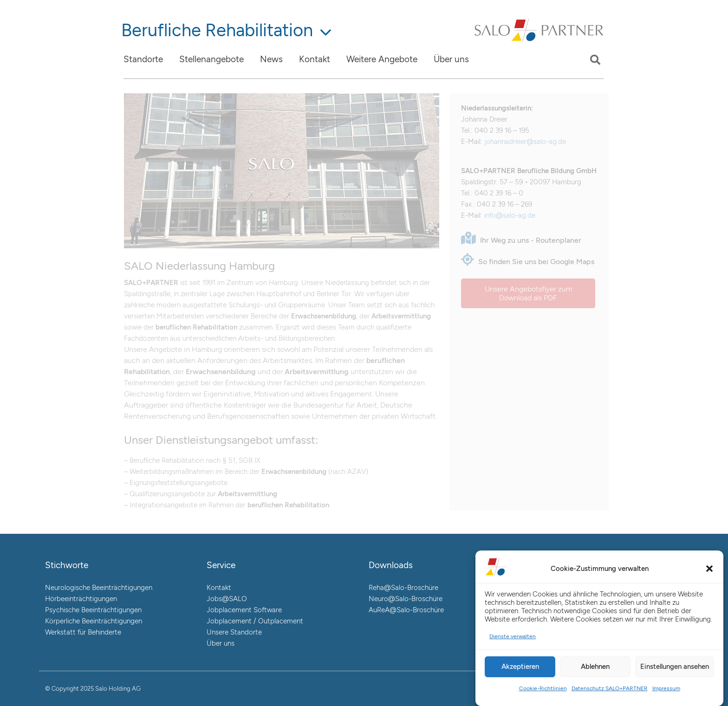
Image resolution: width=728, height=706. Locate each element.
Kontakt (219, 588)
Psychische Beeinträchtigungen (93, 610)
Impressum (666, 688)
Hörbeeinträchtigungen (81, 599)
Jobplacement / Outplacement (255, 621)
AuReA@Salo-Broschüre (406, 610)
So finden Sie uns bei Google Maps (528, 262)
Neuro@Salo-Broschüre (406, 599)
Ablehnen (595, 667)
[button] (709, 569)
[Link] (539, 41)
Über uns (221, 643)
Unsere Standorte (234, 632)
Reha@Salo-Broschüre (403, 588)
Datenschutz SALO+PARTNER (610, 688)
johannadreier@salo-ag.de (525, 142)
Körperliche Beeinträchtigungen (94, 621)
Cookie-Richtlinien (543, 688)
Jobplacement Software (244, 610)
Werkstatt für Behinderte (83, 632)
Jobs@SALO (227, 599)
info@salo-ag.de (510, 215)
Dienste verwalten (513, 636)
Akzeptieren (520, 667)
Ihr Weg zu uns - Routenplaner (521, 240)
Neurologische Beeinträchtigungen (99, 588)
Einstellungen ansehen (675, 667)
